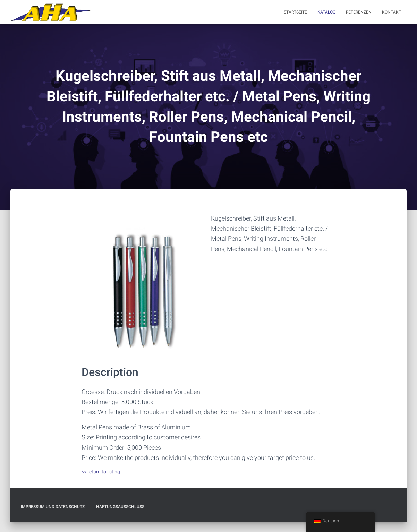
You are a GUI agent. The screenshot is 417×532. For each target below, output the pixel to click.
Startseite (295, 12)
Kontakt (392, 12)
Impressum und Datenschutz (53, 507)
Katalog (326, 12)
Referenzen (359, 12)
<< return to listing (101, 472)
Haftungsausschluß (120, 507)
